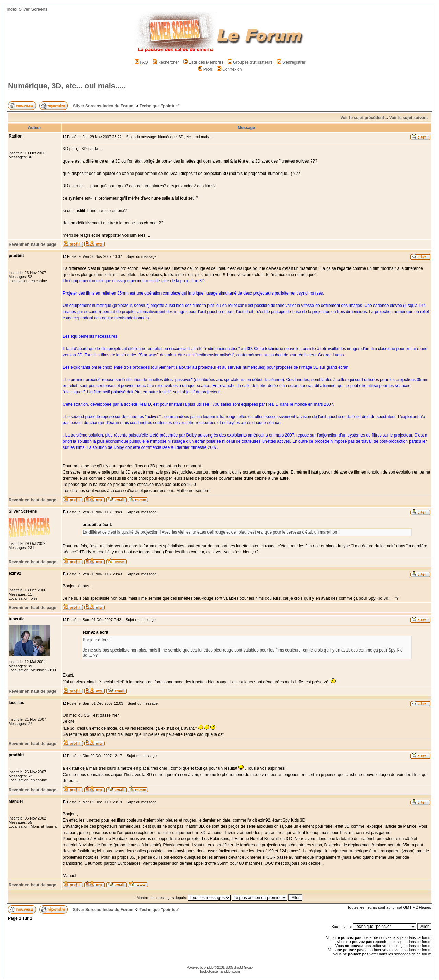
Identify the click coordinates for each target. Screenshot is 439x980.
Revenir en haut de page (32, 244)
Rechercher (166, 62)
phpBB (209, 967)
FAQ (141, 62)
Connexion (229, 69)
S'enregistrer (291, 62)
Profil (205, 69)
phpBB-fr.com (230, 971)
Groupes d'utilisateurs (250, 62)
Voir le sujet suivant (408, 118)
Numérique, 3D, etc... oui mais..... (67, 86)
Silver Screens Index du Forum (103, 106)
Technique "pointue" (160, 106)
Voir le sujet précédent (362, 118)
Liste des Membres (203, 62)
